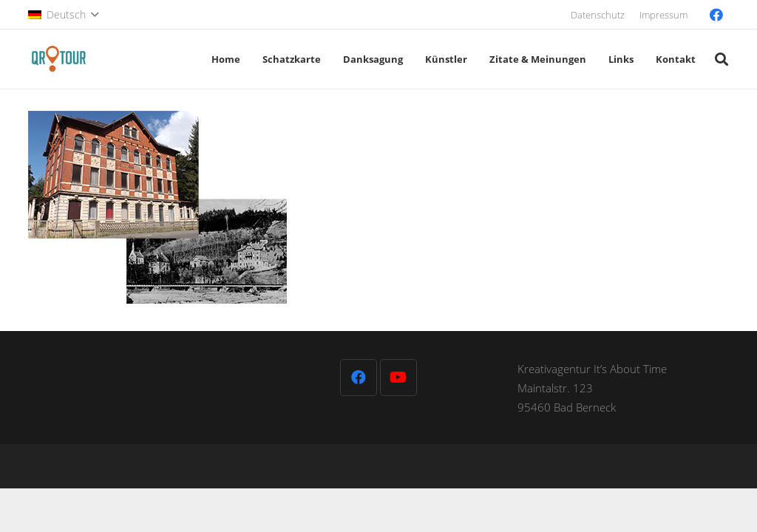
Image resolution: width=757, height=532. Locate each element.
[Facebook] (716, 15)
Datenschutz (598, 15)
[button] (63, 15)
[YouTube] (398, 378)
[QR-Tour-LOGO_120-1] (59, 59)
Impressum (663, 15)
